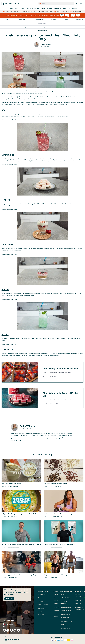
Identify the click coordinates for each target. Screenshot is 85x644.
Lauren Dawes (55, 404)
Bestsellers (10, 8)
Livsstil (66, 20)
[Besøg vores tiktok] (11, 630)
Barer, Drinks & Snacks (47, 8)
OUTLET (65, 8)
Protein (17, 8)
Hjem (4, 27)
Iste (3, 110)
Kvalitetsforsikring (65, 598)
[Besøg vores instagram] (4, 630)
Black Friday (78, 604)
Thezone (9, 27)
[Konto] (77, 3)
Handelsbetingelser (66, 611)
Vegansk (56, 604)
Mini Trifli (6, 200)
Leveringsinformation (43, 608)
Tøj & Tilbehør (56, 599)
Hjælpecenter (41, 598)
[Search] (40, 3)
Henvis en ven (80, 596)
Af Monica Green (13, 486)
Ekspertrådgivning (73, 8)
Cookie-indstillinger (9, 621)
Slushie (5, 290)
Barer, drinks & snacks (56, 616)
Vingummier (8, 155)
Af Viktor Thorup (56, 486)
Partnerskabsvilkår (65, 614)
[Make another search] (42, 24)
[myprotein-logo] (10, 3)
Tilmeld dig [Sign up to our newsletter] (9, 599)
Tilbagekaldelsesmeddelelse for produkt (45, 613)
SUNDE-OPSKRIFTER (43, 31)
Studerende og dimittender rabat (80, 608)
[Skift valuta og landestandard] (17, 624)
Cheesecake (8, 245)
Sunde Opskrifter (38, 20)
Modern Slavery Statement (64, 602)
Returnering (41, 601)
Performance (57, 8)
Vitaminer (37, 8)
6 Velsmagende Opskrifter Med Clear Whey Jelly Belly (33, 27)
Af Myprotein (13, 517)
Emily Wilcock (55, 377)
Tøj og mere (30, 8)
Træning (8, 20)
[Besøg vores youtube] (15, 630)
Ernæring (23, 8)
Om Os (62, 594)
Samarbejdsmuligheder (66, 621)
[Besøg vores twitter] (18, 630)
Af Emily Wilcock (45, 45)
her (16, 120)
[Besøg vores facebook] (8, 630)
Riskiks (5, 334)
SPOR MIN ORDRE (43, 605)
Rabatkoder (78, 600)
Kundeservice (41, 594)
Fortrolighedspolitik (65, 607)
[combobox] (56, 3)
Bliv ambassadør (65, 618)
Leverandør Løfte (65, 628)
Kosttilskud (22, 20)
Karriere (62, 625)
